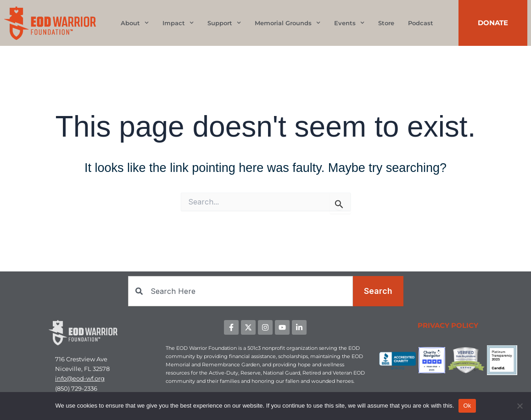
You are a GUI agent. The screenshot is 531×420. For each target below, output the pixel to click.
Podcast (421, 23)
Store (386, 23)
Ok (467, 406)
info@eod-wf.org (80, 379)
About (135, 23)
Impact (178, 23)
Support (224, 23)
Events (349, 23)
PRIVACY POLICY (448, 325)
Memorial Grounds (288, 23)
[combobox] (240, 291)
